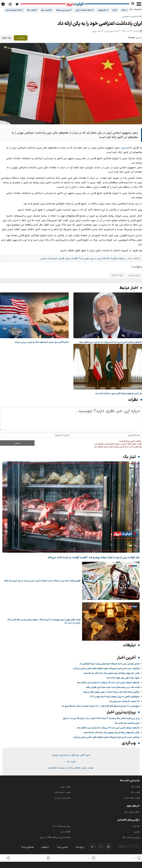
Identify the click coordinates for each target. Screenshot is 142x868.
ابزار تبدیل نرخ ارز (63, 798)
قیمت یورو (65, 787)
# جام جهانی (103, 10)
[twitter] (92, 847)
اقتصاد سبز (65, 832)
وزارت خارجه (117, 275)
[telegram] (108, 847)
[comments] (137, 858)
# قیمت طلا (32, 10)
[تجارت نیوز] (75, 4)
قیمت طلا (135, 787)
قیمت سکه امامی (132, 798)
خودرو (137, 832)
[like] (91, 858)
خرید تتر (71, 762)
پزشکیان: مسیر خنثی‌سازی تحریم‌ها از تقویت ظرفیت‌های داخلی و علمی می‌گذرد (106, 669)
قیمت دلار (135, 792)
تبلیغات (45, 847)
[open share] (8, 858)
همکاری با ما (28, 847)
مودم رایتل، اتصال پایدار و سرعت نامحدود (71, 768)
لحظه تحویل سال (132, 812)
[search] (133, 4)
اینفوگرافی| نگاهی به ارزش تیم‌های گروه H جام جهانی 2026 (115, 697)
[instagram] (100, 847)
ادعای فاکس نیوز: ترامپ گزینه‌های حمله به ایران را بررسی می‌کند (42, 342)
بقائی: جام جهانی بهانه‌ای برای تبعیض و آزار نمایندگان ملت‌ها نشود (112, 673)
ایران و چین (134, 275)
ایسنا (134, 267)
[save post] (48, 858)
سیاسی (134, 16)
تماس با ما (62, 847)
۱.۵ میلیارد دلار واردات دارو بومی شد (124, 701)
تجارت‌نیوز (127, 148)
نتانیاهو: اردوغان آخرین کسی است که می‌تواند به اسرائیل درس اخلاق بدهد (111, 342)
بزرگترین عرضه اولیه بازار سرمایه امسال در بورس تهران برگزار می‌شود (111, 692)
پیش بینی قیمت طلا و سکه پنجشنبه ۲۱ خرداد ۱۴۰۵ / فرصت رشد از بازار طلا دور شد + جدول (101, 718)
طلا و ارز (136, 826)
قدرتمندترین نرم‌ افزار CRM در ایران (55, 837)
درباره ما (80, 847)
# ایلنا (115, 10)
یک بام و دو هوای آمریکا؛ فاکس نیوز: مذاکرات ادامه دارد (119, 394)
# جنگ (124, 10)
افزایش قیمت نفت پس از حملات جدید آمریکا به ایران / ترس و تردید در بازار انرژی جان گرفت (42, 581)
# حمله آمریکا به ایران (85, 10)
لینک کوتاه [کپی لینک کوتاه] (7, 38)
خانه (140, 16)
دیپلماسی (126, 16)
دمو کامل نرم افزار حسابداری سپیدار (71, 755)
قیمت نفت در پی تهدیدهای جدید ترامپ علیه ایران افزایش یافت (113, 687)
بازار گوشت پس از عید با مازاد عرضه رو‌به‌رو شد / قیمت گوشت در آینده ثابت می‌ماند (94, 557)
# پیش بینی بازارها (64, 10)
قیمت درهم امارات (62, 792)
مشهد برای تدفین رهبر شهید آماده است (123, 678)
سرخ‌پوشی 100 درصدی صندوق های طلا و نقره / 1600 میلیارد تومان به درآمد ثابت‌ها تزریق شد (100, 706)
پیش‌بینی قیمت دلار (61, 826)
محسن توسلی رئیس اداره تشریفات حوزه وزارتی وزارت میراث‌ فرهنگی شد (110, 664)
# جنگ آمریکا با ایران (14, 10)
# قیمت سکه (47, 10)
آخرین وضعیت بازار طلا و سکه (127, 723)
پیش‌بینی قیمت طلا (131, 837)
